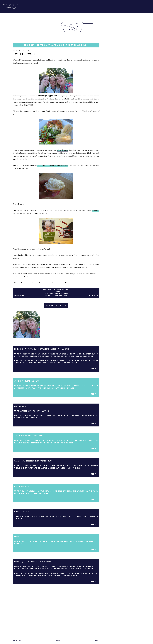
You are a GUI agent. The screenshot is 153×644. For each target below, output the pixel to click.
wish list (95, 211)
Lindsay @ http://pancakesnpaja (30, 562)
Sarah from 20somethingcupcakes (31, 461)
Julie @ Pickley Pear (24, 381)
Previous (17, 641)
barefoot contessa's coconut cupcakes (56, 291)
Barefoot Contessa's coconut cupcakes (52, 166)
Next (97, 641)
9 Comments (19, 296)
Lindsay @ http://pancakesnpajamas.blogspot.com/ (39, 349)
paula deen (49, 294)
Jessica (18, 406)
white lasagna (63, 150)
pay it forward (62, 294)
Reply (94, 369)
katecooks (19, 486)
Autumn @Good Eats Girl (26, 436)
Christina (19, 512)
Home (58, 641)
